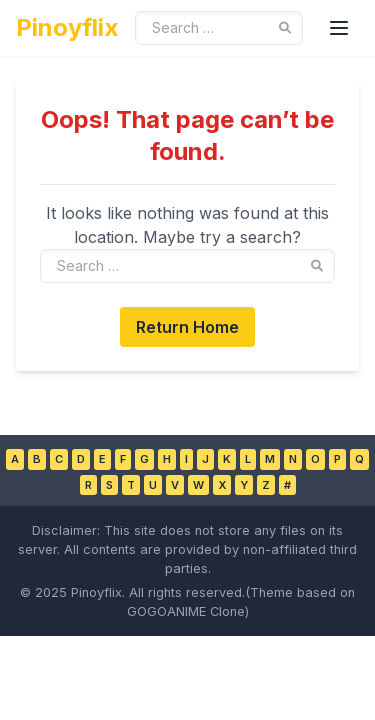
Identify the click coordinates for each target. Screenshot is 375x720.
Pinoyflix (67, 27)
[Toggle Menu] (339, 28)
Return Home (187, 327)
